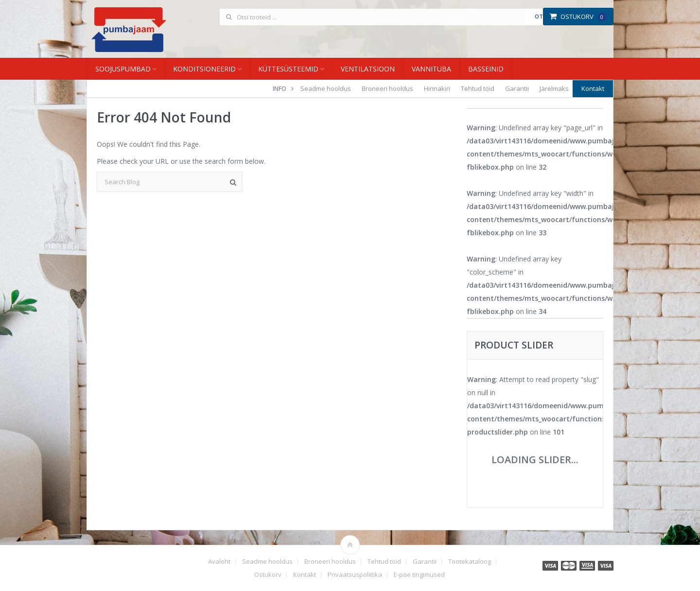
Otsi (541, 16)
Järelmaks (554, 88)
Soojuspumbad (123, 69)
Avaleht (219, 562)
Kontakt (593, 88)
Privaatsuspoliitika (355, 575)
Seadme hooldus (326, 88)
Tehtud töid (478, 88)
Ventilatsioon (368, 69)
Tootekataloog (470, 562)
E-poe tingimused (419, 575)
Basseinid (486, 69)
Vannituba (431, 69)
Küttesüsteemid (288, 69)
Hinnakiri (437, 88)
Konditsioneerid (204, 69)
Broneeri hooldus (387, 88)
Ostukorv (578, 17)
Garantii (517, 88)
